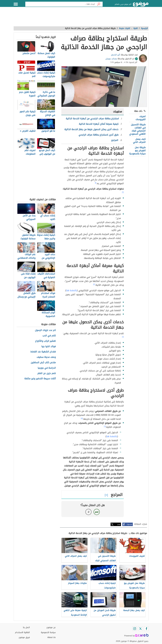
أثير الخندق (115, 55)
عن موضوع (51, 627)
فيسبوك (129, 524)
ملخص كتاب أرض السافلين (43, 363)
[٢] (123, 192)
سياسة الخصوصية (48, 632)
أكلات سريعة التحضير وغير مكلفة (40, 379)
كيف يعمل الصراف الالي (139, 141)
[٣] (94, 284)
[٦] (105, 426)
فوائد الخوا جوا (49, 347)
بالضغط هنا (72, 290)
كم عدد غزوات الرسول (45, 330)
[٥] (82, 418)
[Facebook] (146, 629)
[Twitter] (140, 629)
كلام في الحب (49, 336)
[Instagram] (135, 629)
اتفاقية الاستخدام (22, 632)
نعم (97, 512)
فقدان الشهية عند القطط (43, 352)
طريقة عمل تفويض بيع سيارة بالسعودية (137, 151)
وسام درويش (111, 59)
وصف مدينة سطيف (46, 357)
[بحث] (99, 4)
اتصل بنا (26, 627)
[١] (96, 183)
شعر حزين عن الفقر (47, 373)
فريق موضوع (24, 637)
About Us (52, 637)
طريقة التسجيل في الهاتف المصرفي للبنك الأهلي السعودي (137, 129)
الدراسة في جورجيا (47, 368)
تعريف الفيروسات (141, 118)
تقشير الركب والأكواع (45, 341)
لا (89, 512)
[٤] (123, 337)
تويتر (119, 524)
